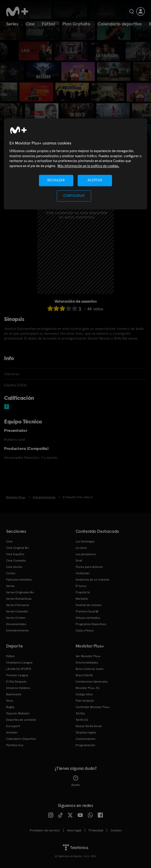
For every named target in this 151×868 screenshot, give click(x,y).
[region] (75, 164)
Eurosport (13, 726)
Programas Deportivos (91, 624)
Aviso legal (74, 830)
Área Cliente (84, 675)
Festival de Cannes (88, 605)
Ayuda (75, 781)
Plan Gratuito (76, 24)
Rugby (10, 707)
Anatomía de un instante (93, 580)
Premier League (17, 675)
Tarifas (80, 713)
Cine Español (15, 554)
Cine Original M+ (18, 548)
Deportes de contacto (21, 720)
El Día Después (16, 682)
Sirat (79, 561)
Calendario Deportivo (21, 739)
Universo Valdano (18, 688)
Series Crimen (16, 618)
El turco (81, 586)
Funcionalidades (87, 663)
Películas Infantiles (19, 580)
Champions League (19, 663)
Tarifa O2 (82, 720)
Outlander (83, 573)
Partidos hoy (15, 745)
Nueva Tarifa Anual (89, 726)
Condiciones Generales (92, 682)
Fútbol (49, 24)
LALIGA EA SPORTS (19, 669)
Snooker (12, 732)
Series (12, 24)
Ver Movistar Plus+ (88, 656)
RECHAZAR (56, 180)
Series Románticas (19, 599)
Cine (30, 24)
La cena (81, 548)
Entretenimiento (17, 630)
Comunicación (86, 739)
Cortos (11, 573)
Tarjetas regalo (86, 732)
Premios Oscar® (87, 611)
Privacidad (96, 830)
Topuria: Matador (18, 713)
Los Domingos (85, 541)
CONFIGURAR (74, 196)
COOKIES (116, 830)
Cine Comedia (16, 561)
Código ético (84, 694)
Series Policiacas (18, 605)
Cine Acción (14, 567)
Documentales (16, 624)
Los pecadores (86, 554)
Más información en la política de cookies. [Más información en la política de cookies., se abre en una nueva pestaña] (88, 166)
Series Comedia (17, 611)
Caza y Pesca (85, 630)
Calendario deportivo (120, 24)
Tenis (10, 701)
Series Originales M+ (20, 592)
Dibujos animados (88, 618)
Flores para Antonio (89, 567)
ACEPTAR (95, 180)
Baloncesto (14, 694)
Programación (85, 745)
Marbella (82, 599)
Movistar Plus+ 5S (87, 688)
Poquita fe (83, 592)
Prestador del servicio (45, 830)
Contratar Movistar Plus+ (93, 707)
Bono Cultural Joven (90, 669)
